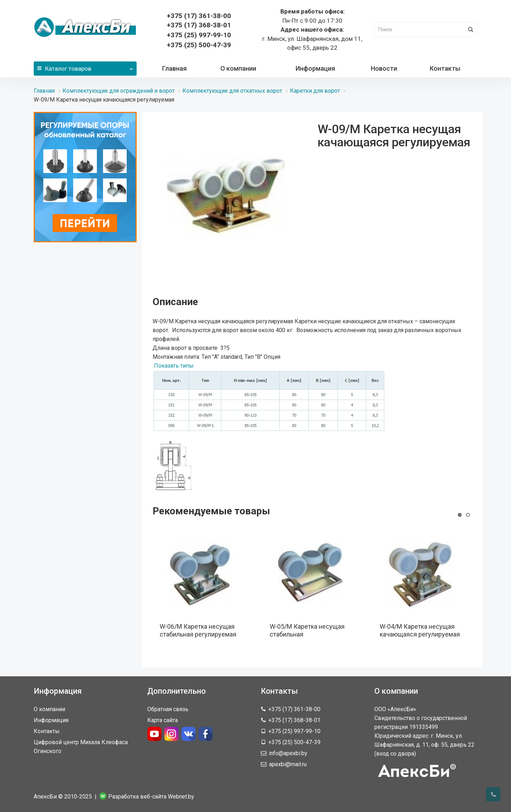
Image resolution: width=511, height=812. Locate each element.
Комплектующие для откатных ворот (232, 91)
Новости (384, 68)
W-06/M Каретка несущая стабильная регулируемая (198, 630)
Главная (174, 68)
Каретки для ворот (315, 91)
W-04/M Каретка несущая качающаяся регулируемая (420, 630)
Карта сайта (163, 720)
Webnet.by (181, 797)
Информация (315, 68)
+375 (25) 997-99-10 (199, 35)
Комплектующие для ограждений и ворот (119, 91)
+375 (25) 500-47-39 (199, 45)
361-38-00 (199, 16)
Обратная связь (168, 709)
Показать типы (174, 366)
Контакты (445, 68)
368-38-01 (199, 25)
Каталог (85, 67)
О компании (238, 68)
